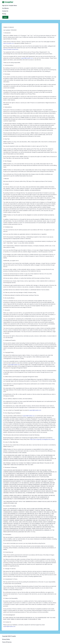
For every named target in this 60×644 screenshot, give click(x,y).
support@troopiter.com (27, 58)
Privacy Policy (6, 639)
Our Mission (5, 8)
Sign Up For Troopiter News (10, 6)
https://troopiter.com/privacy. (11, 49)
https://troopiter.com (9, 43)
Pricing (4, 14)
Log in (5, 17)
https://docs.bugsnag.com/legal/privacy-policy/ (42, 439)
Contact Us (5, 11)
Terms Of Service (7, 642)
